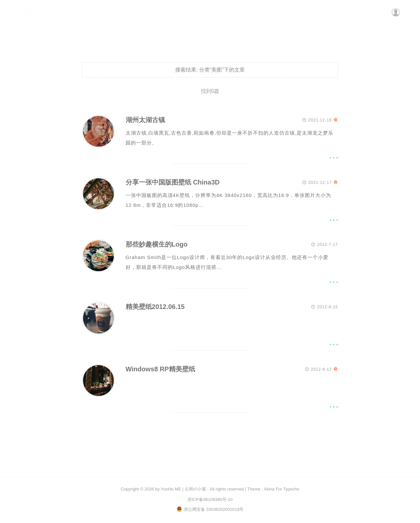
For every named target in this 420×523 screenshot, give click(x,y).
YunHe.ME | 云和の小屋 (183, 489)
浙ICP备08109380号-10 (210, 500)
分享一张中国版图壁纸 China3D (173, 183)
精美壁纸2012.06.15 (155, 307)
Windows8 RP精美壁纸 (160, 369)
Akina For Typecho (282, 489)
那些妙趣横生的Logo (157, 245)
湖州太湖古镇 (145, 120)
